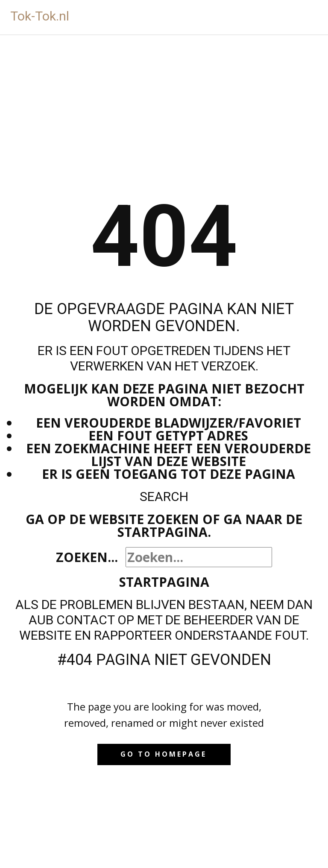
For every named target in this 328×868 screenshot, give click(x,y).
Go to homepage (164, 754)
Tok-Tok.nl (40, 16)
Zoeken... (87, 557)
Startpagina (164, 582)
